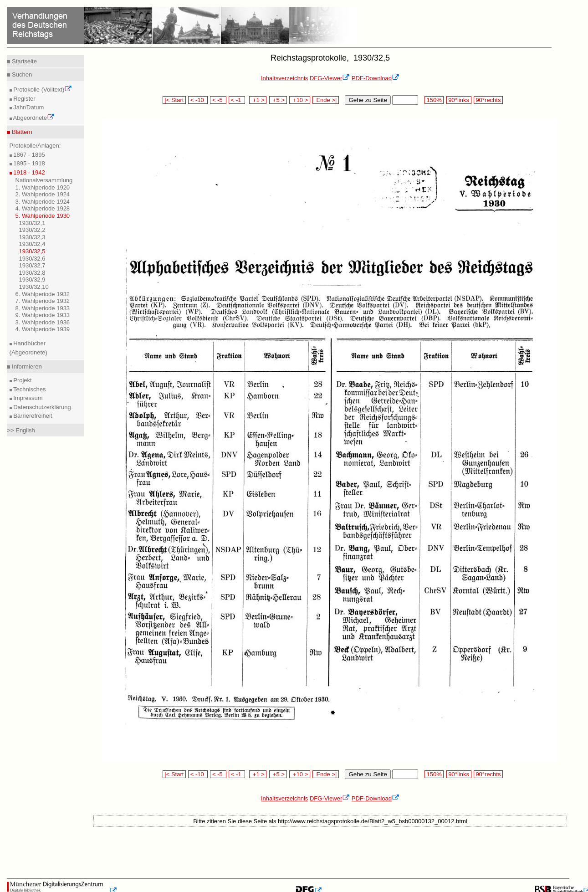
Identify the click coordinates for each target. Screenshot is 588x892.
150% (434, 100)
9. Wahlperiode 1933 (43, 315)
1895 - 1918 (28, 163)
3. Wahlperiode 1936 (43, 322)
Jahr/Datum (28, 107)
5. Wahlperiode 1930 (43, 216)
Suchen (21, 74)
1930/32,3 (32, 237)
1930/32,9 (32, 279)
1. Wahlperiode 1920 (43, 187)
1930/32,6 (32, 259)
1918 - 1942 (28, 172)
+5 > (278, 100)
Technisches (29, 389)
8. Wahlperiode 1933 (43, 308)
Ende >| (326, 100)
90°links (459, 100)
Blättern (21, 132)
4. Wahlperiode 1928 (43, 208)
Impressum (27, 398)
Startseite (23, 61)
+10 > (300, 100)
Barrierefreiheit (32, 416)
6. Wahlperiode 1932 (43, 294)
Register (24, 99)
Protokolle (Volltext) (42, 90)
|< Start (174, 100)
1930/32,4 (32, 244)
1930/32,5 (32, 251)
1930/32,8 (32, 273)
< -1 (237, 100)
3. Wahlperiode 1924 (43, 202)
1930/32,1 (32, 223)
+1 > (258, 100)
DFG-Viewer (330, 78)
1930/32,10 (34, 287)
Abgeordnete (33, 118)
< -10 (198, 100)
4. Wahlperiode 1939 (43, 329)
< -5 (218, 100)
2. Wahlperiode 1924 (43, 194)
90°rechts (488, 100)
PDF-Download (376, 78)
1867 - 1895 (28, 155)
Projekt (22, 380)
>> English (21, 430)
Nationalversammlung (44, 180)
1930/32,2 (32, 230)
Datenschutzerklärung (41, 407)
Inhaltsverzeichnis (284, 78)
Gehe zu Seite (368, 100)
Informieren (26, 367)
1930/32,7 (32, 265)
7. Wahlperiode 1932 (43, 301)
